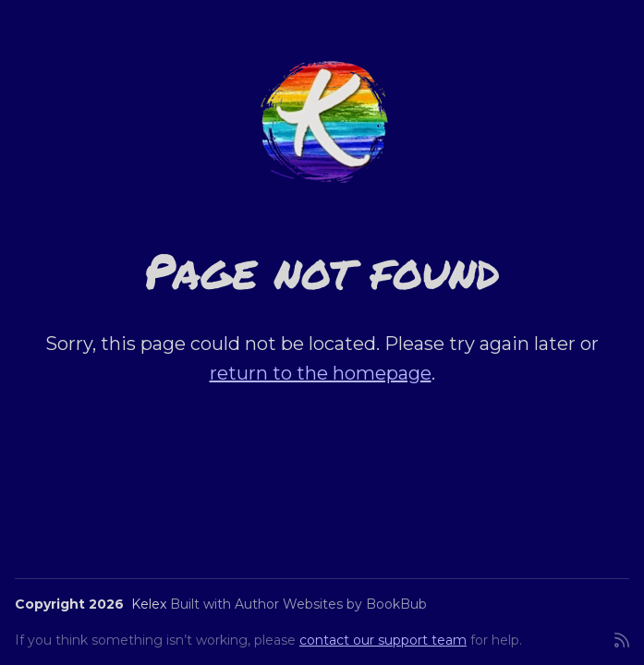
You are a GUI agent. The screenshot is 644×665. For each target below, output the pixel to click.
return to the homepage (321, 373)
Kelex (149, 604)
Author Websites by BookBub (331, 604)
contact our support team (383, 640)
